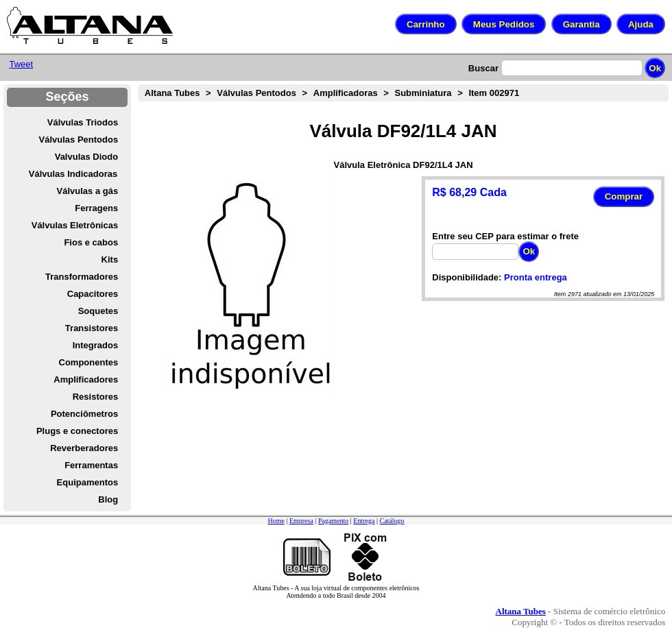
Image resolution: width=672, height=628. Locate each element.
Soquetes (98, 311)
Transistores (92, 328)
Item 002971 (494, 93)
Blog (108, 499)
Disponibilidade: (467, 277)
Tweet (21, 64)
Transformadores (82, 277)
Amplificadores (86, 379)
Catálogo (392, 521)
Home (276, 521)
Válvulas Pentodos (79, 140)
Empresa (301, 521)
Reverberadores (84, 448)
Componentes (89, 362)
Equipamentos (88, 482)
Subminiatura (423, 93)
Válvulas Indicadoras (73, 174)
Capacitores (93, 294)
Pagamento (333, 521)
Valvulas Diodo (86, 157)
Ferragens (96, 208)
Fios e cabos (91, 242)
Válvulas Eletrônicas (75, 225)
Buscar (483, 68)
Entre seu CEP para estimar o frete (505, 236)
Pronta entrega (536, 277)
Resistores (95, 397)
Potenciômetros (84, 414)
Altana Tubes (172, 93)
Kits (110, 259)
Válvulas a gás (88, 191)
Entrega (364, 521)
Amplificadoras (346, 93)
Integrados (95, 345)
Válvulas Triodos (83, 122)
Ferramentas (91, 465)
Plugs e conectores (77, 431)
